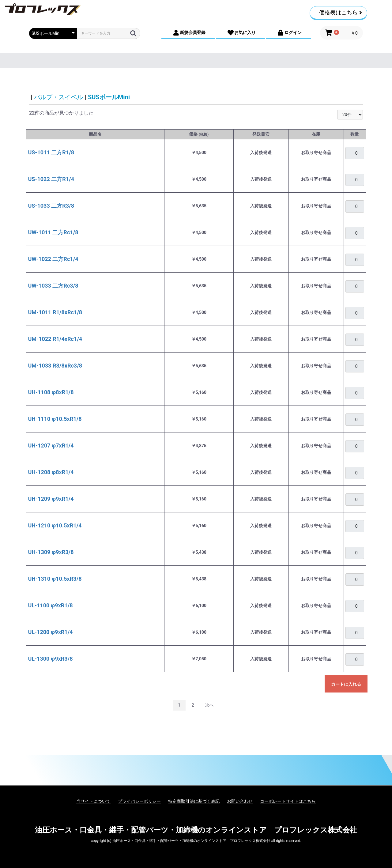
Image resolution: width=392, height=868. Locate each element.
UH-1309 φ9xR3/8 (51, 552)
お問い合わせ (240, 801)
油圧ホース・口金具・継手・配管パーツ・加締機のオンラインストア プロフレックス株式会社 (196, 830)
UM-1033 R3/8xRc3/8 (55, 366)
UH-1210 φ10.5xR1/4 (55, 525)
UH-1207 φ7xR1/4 (51, 445)
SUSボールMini (109, 97)
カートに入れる (346, 684)
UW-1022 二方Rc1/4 (53, 259)
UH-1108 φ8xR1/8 (51, 392)
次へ (209, 705)
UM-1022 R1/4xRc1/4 (55, 339)
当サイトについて (93, 801)
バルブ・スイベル (58, 97)
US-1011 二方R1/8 (51, 152)
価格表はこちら (341, 12)
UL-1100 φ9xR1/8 (50, 605)
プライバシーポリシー (139, 801)
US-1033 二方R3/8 (51, 206)
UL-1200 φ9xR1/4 (50, 632)
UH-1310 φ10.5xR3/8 (55, 579)
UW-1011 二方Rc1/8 (53, 232)
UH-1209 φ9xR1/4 (51, 499)
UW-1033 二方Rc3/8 (53, 286)
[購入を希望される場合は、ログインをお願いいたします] (355, 153)
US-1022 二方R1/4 (51, 179)
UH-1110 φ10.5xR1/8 (55, 419)
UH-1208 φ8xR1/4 (51, 472)
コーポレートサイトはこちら (288, 801)
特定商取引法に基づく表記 (194, 801)
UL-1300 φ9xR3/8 (50, 659)
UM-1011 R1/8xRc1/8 (55, 312)
